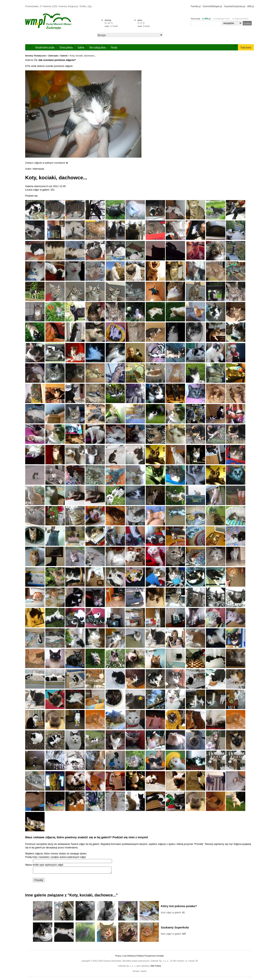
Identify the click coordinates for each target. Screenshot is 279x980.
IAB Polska (156, 967)
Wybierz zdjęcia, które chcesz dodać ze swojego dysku (56, 854)
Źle (36, 60)
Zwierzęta (53, 56)
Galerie (81, 47)
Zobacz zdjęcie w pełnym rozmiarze (47, 163)
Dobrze (29, 60)
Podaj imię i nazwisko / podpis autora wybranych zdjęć (56, 857)
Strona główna (66, 47)
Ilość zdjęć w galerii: (173, 914)
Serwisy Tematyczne (36, 56)
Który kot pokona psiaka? (179, 907)
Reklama (131, 957)
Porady (114, 47)
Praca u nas (121, 957)
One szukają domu (98, 47)
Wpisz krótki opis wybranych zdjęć (44, 865)
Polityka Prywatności (146, 957)
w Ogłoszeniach (240, 19)
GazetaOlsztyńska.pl (235, 6)
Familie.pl (196, 6)
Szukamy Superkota (175, 929)
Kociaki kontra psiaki (45, 47)
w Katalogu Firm (221, 19)
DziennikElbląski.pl (212, 6)
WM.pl (251, 6)
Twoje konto (246, 47)
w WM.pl (206, 19)
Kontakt (160, 957)
